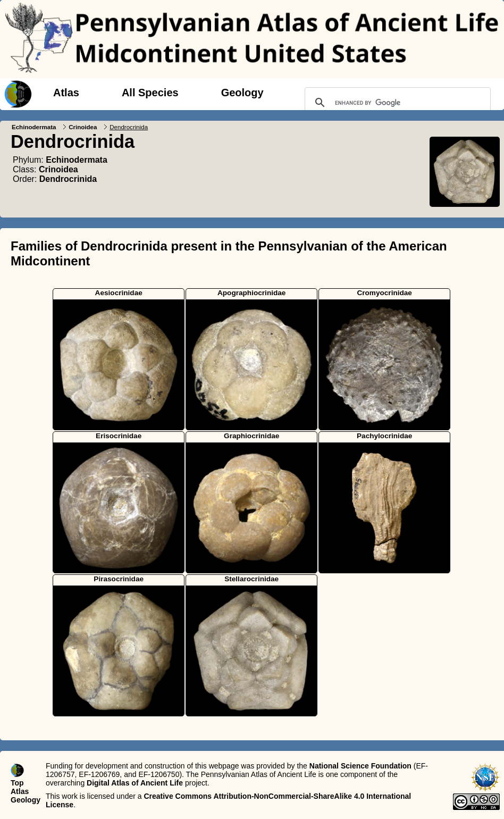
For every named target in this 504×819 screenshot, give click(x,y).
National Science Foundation (360, 766)
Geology (242, 93)
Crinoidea (83, 127)
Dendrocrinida (68, 179)
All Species (150, 93)
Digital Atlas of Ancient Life (135, 783)
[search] (396, 103)
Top (17, 783)
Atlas (66, 93)
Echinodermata (34, 127)
